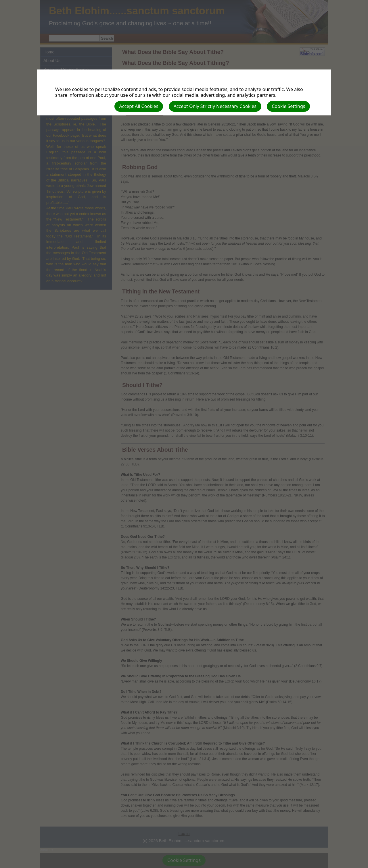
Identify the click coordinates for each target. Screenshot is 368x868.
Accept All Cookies (139, 106)
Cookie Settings (288, 106)
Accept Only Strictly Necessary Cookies (215, 106)
